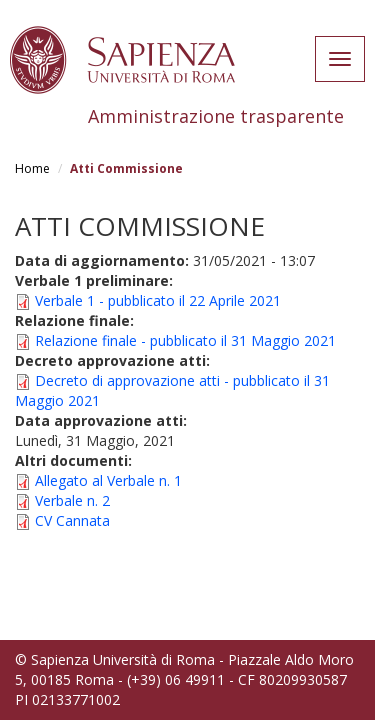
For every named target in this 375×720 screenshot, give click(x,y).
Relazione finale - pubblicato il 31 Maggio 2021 (185, 340)
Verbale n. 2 (72, 500)
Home (32, 168)
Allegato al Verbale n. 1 (108, 480)
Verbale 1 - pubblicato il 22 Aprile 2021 (158, 300)
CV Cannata (72, 520)
